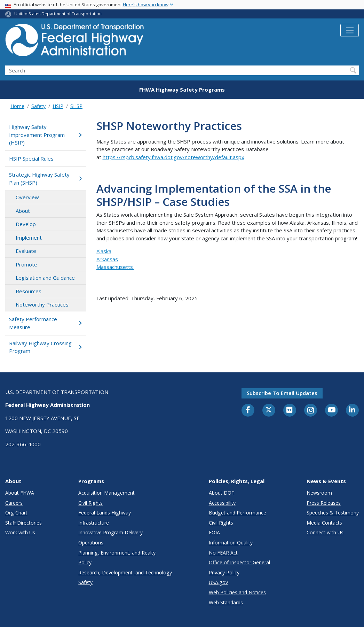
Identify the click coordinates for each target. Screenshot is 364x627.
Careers (14, 503)
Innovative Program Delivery (110, 532)
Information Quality (231, 543)
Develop (26, 224)
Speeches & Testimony (333, 513)
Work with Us (20, 532)
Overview (27, 197)
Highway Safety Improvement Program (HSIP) (45, 135)
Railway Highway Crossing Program (45, 347)
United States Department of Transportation (58, 14)
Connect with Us (325, 532)
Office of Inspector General (239, 562)
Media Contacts (324, 523)
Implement (29, 238)
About (23, 211)
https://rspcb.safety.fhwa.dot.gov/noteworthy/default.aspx (173, 157)
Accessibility (222, 503)
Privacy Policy (224, 572)
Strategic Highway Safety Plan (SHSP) (45, 179)
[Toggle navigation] (350, 30)
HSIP (58, 106)
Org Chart (16, 513)
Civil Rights (90, 503)
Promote (26, 264)
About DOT (222, 493)
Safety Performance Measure (45, 323)
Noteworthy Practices (42, 304)
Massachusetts (115, 267)
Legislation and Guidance (45, 278)
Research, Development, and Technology (125, 572)
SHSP (76, 106)
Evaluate (26, 251)
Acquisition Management (106, 493)
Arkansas (107, 259)
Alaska (104, 251)
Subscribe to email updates (282, 393)
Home (17, 106)
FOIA (214, 532)
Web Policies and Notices (237, 592)
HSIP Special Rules (31, 158)
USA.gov (218, 582)
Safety (38, 106)
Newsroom (319, 493)
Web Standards (226, 602)
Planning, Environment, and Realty (117, 553)
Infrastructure (94, 523)
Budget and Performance (238, 513)
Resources (29, 291)
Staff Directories (23, 523)
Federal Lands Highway (105, 513)
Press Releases (324, 503)
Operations (91, 543)
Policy (85, 562)
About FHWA (20, 493)
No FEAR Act (223, 553)
